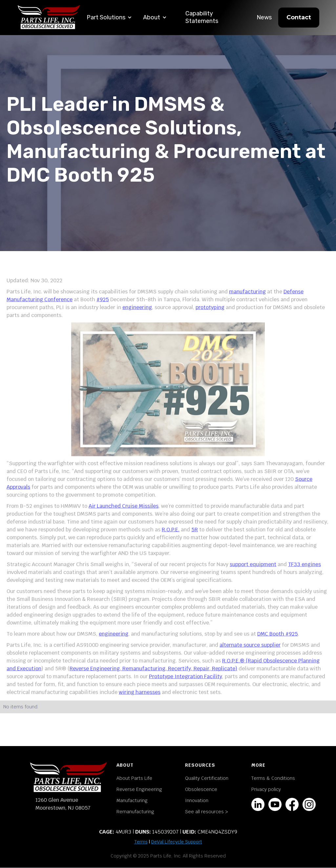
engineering (137, 314)
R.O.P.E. (171, 536)
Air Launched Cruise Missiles (124, 513)
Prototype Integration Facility (186, 683)
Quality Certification (207, 778)
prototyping (210, 314)
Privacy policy (266, 789)
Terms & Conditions (273, 778)
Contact (299, 17)
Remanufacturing (135, 812)
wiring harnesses (140, 699)
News (264, 17)
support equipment (253, 571)
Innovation (197, 800)
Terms (141, 842)
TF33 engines (304, 571)
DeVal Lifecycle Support (177, 842)
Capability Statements (202, 17)
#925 (103, 306)
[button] (109, 18)
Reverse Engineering (139, 789)
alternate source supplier (250, 651)
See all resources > (207, 812)
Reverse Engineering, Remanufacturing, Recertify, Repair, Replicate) (153, 675)
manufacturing (247, 298)
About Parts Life (134, 778)
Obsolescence (201, 789)
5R (195, 536)
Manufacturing (132, 800)
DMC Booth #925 (278, 640)
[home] (49, 18)
